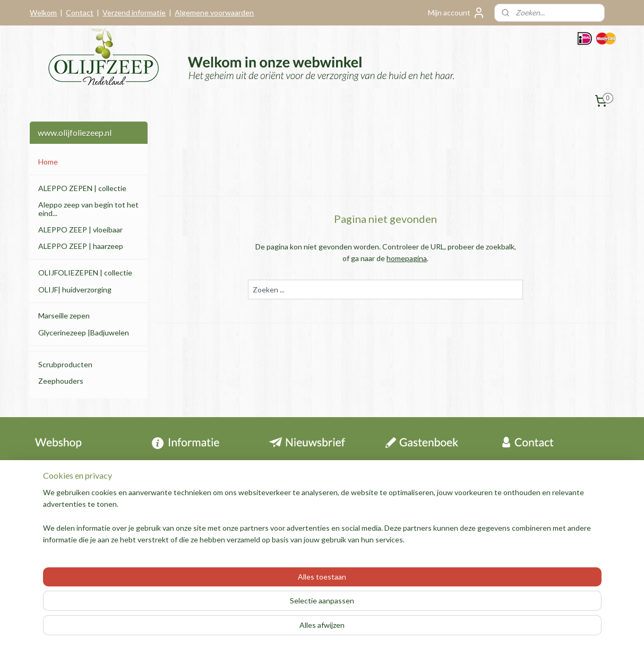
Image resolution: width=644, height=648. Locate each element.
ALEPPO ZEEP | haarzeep (81, 246)
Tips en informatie (188, 490)
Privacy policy (57, 526)
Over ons (400, 502)
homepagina (407, 258)
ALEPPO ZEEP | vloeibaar (80, 230)
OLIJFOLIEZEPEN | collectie (85, 273)
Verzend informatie (134, 12)
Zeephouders (61, 381)
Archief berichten (414, 466)
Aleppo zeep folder (184, 526)
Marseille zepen (64, 316)
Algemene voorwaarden (214, 12)
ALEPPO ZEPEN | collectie (82, 188)
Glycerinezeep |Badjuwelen (84, 332)
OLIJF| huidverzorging (75, 290)
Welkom (43, 12)
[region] (252, 606)
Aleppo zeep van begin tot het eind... (88, 209)
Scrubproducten (65, 364)
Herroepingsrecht (64, 478)
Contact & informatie (78, 466)
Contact (80, 12)
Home (48, 162)
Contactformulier (536, 526)
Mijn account (457, 13)
